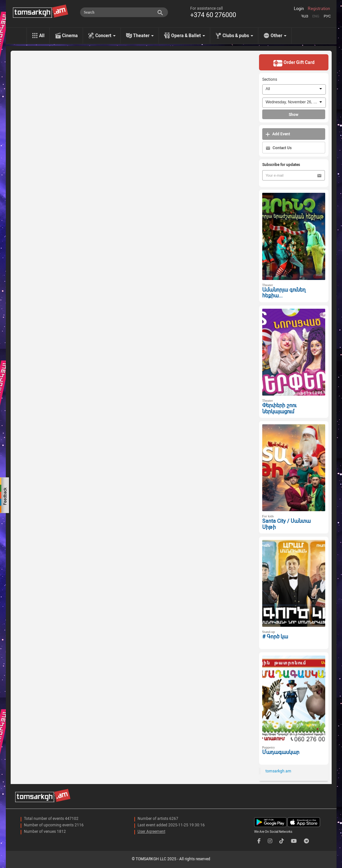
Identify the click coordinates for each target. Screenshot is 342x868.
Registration (319, 9)
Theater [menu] (143, 36)
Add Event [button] (278, 134)
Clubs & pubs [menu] (238, 36)
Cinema (70, 36)
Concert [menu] (105, 36)
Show (294, 115)
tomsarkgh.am (278, 771)
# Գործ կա (275, 637)
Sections (270, 79)
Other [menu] (279, 36)
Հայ (305, 16)
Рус (327, 16)
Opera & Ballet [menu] (188, 36)
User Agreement (151, 832)
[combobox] (294, 89)
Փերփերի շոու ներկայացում (279, 408)
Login (299, 9)
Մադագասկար (281, 752)
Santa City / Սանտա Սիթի (286, 524)
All (42, 36)
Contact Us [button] (279, 148)
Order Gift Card (294, 63)
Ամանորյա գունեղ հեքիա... (284, 293)
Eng (316, 16)
